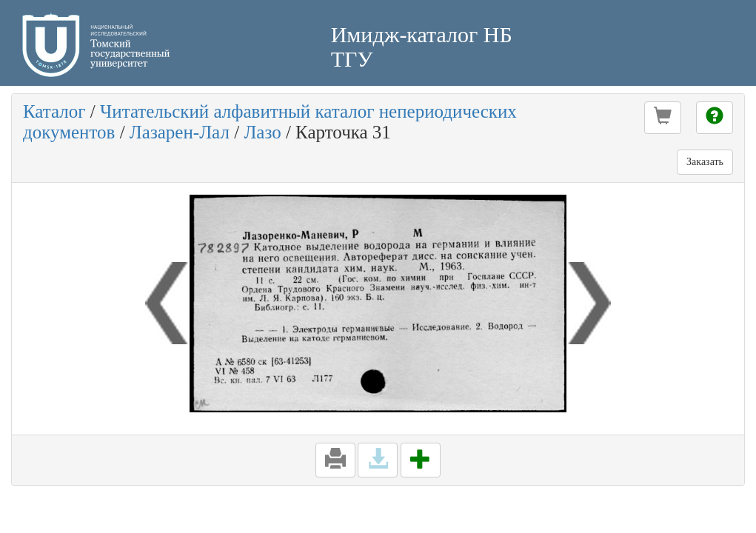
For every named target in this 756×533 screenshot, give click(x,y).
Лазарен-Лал (180, 132)
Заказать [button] (705, 162)
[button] (663, 118)
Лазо (262, 132)
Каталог (54, 111)
